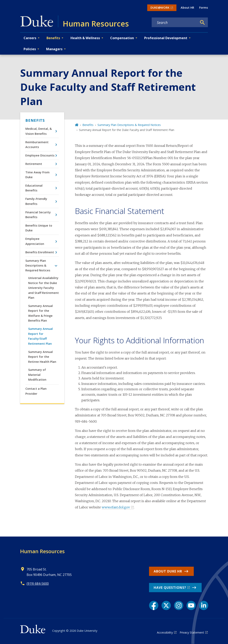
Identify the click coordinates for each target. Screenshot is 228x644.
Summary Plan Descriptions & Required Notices (38, 266)
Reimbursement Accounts (37, 145)
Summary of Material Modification (37, 375)
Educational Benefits (34, 188)
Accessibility (165, 632)
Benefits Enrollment (40, 252)
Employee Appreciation (35, 241)
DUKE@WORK (160, 8)
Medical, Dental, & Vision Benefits (39, 131)
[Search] (202, 22)
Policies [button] (30, 49)
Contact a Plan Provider (36, 391)
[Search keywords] (175, 22)
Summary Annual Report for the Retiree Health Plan (42, 357)
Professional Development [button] (166, 38)
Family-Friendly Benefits (36, 201)
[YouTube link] (191, 605)
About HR (187, 8)
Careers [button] (30, 38)
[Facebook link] (154, 605)
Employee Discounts (40, 155)
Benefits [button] (53, 38)
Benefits (35, 120)
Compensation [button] (122, 38)
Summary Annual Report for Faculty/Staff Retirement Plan (40, 336)
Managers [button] (54, 49)
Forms (204, 8)
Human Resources (42, 551)
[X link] (166, 605)
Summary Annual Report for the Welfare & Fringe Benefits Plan (40, 313)
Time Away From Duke (37, 175)
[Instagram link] (179, 605)
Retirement (34, 164)
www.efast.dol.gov (116, 507)
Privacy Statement (192, 632)
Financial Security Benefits (38, 215)
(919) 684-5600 (38, 584)
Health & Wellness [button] (85, 38)
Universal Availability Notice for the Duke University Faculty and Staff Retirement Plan (44, 288)
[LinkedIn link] (204, 605)
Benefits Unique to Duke (39, 228)
